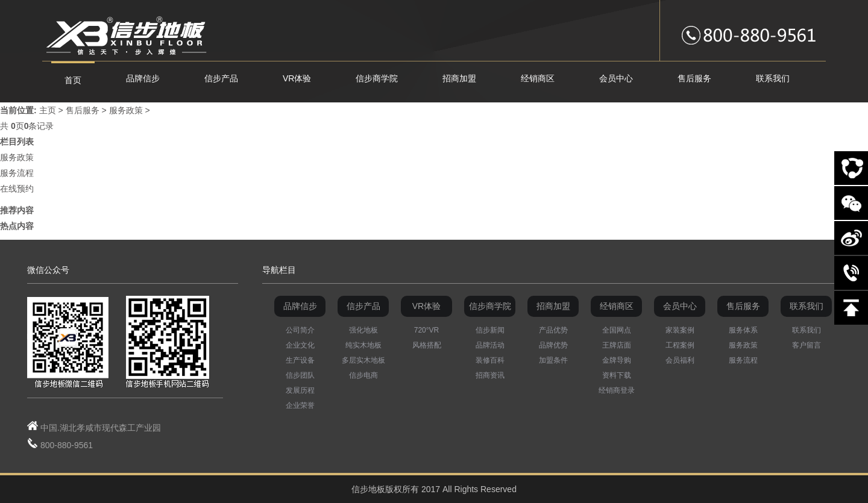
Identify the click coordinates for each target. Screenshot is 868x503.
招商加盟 (553, 306)
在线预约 (17, 189)
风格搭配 (427, 345)
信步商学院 (490, 306)
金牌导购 (617, 360)
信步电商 (363, 375)
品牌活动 (490, 345)
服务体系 (743, 330)
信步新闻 (490, 330)
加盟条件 (553, 360)
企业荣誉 (300, 405)
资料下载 (617, 375)
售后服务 (83, 110)
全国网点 (617, 330)
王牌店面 (617, 345)
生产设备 (300, 360)
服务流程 (17, 173)
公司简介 (300, 330)
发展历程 (300, 390)
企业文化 (300, 345)
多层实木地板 (363, 360)
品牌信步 (300, 306)
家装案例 (680, 330)
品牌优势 (553, 345)
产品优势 (553, 330)
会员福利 (680, 360)
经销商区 (617, 306)
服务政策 (126, 110)
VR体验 (426, 306)
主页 (48, 110)
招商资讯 (490, 375)
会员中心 (680, 306)
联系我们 (807, 306)
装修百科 (490, 360)
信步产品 (363, 306)
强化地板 (363, 330)
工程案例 (680, 345)
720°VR (427, 330)
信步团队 (300, 375)
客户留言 (807, 345)
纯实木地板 (363, 345)
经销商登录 (617, 390)
